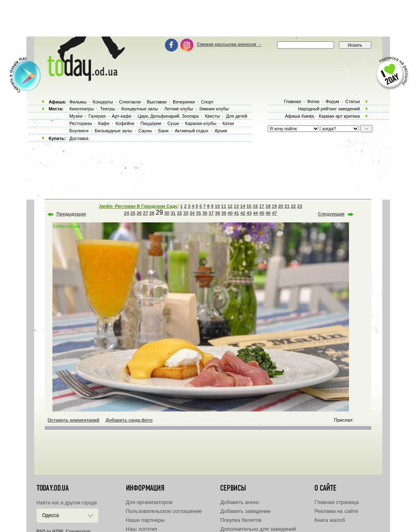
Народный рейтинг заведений (329, 109)
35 (198, 213)
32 (180, 213)
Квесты (212, 116)
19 (274, 206)
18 (268, 206)
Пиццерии (151, 123)
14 (243, 206)
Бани (163, 131)
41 (236, 213)
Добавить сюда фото (129, 420)
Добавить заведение (245, 511)
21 (287, 206)
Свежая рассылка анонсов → (230, 44)
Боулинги (79, 131)
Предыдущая (71, 214)
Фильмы (78, 102)
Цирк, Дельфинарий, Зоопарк (168, 116)
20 (281, 206)
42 (243, 213)
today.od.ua (53, 488)
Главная (292, 101)
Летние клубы (179, 109)
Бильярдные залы (113, 131)
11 (223, 206)
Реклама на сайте (336, 511)
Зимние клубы (214, 109)
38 (217, 213)
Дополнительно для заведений (258, 529)
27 (145, 213)
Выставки (157, 102)
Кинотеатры (82, 109)
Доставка (79, 138)
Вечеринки (184, 102)
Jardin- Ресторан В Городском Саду (138, 206)
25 (133, 213)
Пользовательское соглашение (164, 511)
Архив (221, 131)
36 (205, 213)
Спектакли (130, 102)
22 (293, 206)
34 (192, 213)
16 (255, 206)
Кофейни (125, 123)
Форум (332, 101)
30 (167, 213)
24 (126, 213)
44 (256, 213)
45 (262, 213)
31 (173, 213)
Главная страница (337, 502)
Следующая (331, 214)
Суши (173, 123)
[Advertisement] (208, 18)
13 (236, 206)
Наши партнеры (145, 520)
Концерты (103, 102)
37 (211, 213)
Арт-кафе (121, 116)
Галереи (97, 116)
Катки (228, 123)
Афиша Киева (299, 116)
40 (230, 213)
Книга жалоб (330, 520)
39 (224, 213)
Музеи (76, 116)
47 (274, 213)
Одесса (51, 515)
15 (249, 206)
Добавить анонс (240, 502)
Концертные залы (140, 109)
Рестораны (81, 123)
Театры (107, 109)
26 (139, 213)
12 (230, 206)
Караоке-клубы (201, 123)
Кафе (104, 123)
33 (186, 213)
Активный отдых (192, 131)
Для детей (236, 116)
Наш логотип (142, 529)
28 (152, 213)
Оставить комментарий (74, 420)
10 (217, 206)
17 (262, 206)
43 (249, 213)
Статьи (353, 101)
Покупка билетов (241, 520)
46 (268, 213)
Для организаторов (149, 502)
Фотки (313, 101)
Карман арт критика (339, 116)
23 (299, 206)
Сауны (145, 131)
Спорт (207, 102)
